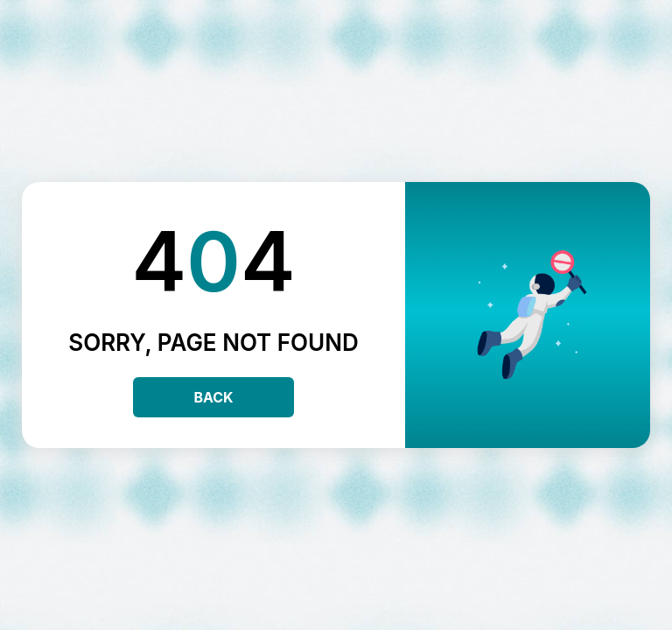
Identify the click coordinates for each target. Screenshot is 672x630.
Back (213, 397)
